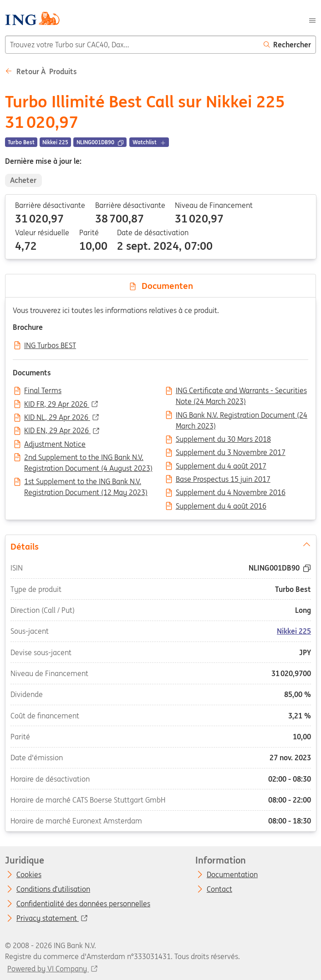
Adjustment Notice (55, 445)
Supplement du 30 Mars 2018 (223, 439)
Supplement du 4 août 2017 (221, 466)
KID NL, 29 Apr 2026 (57, 418)
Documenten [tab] (161, 286)
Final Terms (43, 391)
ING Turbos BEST (50, 346)
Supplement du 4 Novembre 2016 (231, 493)
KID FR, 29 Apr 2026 (57, 404)
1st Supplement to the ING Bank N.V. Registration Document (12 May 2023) (86, 482)
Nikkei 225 (294, 631)
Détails (160, 546)
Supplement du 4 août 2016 (221, 506)
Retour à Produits (41, 71)
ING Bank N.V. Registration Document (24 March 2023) (242, 416)
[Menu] (312, 20)
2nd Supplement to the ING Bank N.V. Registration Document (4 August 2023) (88, 458)
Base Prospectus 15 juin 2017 (223, 480)
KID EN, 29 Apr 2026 (57, 431)
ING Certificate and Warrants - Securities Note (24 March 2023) (241, 391)
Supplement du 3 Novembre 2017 (231, 453)
